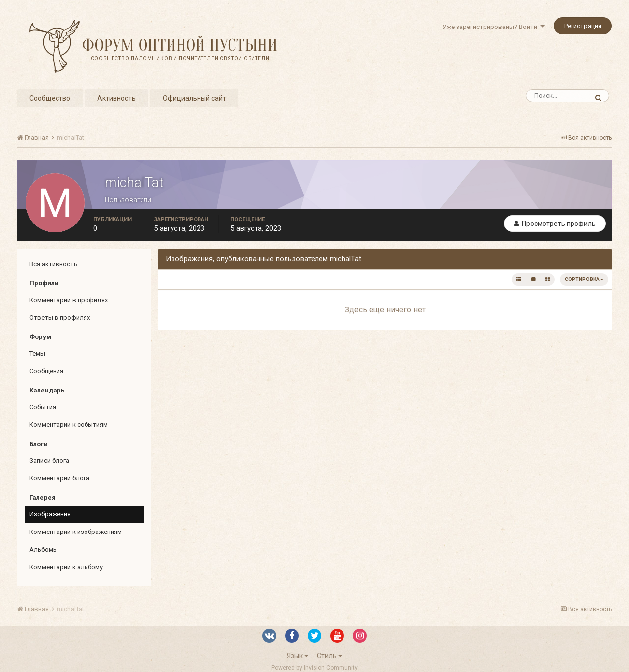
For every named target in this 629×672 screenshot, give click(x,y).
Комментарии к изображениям (76, 532)
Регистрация (583, 26)
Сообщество (50, 98)
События (43, 407)
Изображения (50, 514)
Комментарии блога (59, 478)
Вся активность (53, 264)
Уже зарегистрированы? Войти (494, 27)
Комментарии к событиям (69, 425)
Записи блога (49, 461)
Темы (37, 353)
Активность (116, 98)
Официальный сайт (194, 98)
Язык (298, 656)
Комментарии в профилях (69, 300)
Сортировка (584, 279)
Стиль (329, 656)
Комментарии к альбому (66, 567)
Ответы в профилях (60, 318)
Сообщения (46, 371)
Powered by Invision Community (314, 668)
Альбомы (44, 549)
